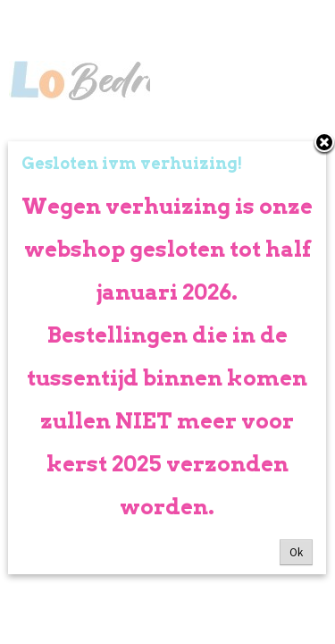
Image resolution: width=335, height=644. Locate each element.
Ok (296, 552)
